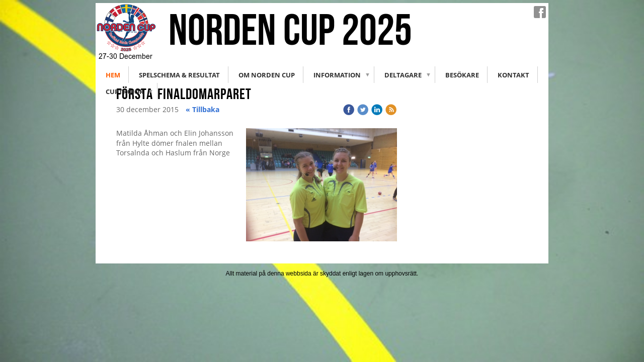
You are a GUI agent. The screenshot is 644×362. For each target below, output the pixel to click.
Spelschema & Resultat (179, 75)
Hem (113, 75)
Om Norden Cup (267, 75)
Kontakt (513, 75)
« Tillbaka (203, 109)
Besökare (462, 75)
